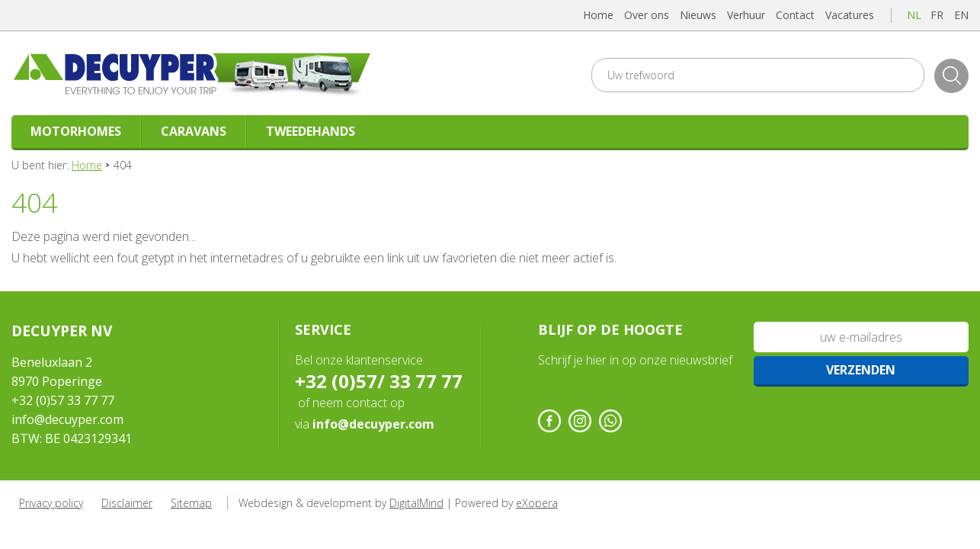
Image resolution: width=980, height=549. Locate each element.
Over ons (647, 15)
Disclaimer (127, 503)
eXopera (537, 503)
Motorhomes (76, 131)
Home (598, 15)
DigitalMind (416, 503)
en (961, 15)
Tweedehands (311, 131)
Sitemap (191, 503)
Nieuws (698, 15)
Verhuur (746, 15)
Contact (795, 15)
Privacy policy (51, 503)
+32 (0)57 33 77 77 (63, 400)
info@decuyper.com (67, 419)
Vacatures (850, 15)
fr (937, 15)
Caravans (194, 131)
